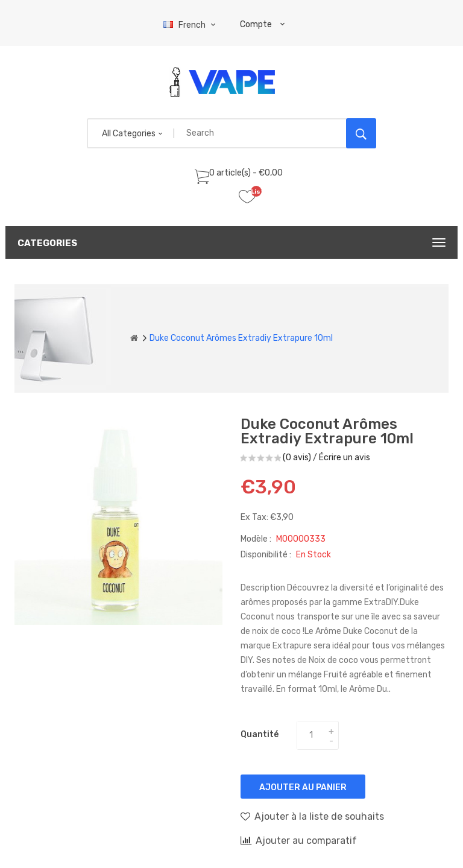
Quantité (260, 734)
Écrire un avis (345, 458)
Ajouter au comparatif (299, 840)
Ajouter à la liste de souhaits (312, 816)
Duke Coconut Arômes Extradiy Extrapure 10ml (241, 338)
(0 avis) (297, 458)
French (191, 25)
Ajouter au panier (303, 787)
